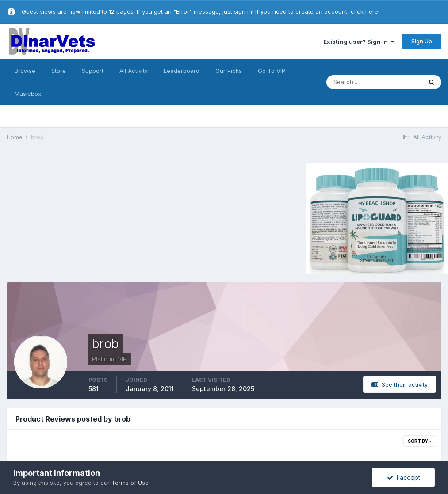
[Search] (374, 82)
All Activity (134, 71)
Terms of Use (130, 483)
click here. (365, 11)
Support (93, 71)
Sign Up (422, 41)
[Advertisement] (81, 217)
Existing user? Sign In (359, 42)
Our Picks (229, 71)
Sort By (420, 441)
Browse (25, 71)
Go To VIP (272, 71)
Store (59, 71)
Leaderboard (182, 71)
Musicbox (28, 94)
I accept (404, 477)
